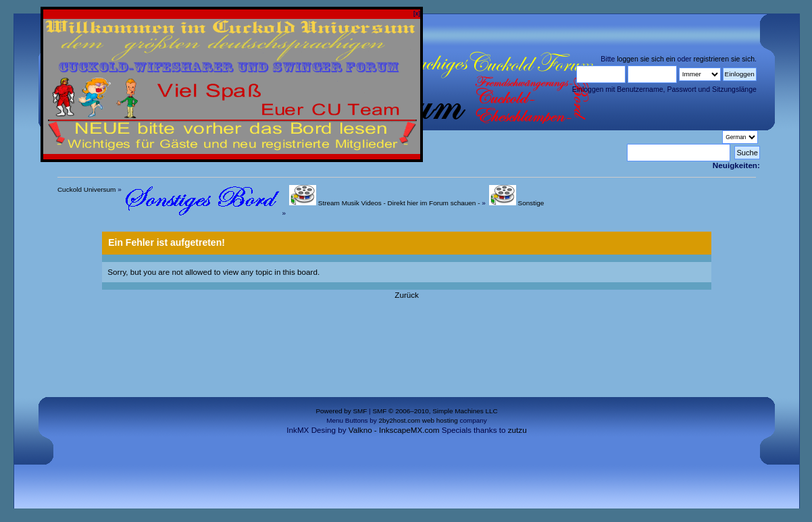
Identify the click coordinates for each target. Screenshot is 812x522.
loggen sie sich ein (646, 59)
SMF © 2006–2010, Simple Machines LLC (435, 411)
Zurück (407, 295)
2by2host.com (399, 420)
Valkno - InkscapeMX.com (394, 430)
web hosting (440, 420)
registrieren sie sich (724, 59)
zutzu (517, 430)
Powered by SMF (341, 411)
